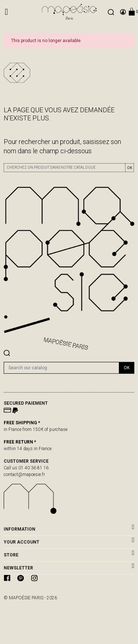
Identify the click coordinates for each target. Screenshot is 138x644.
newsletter (18, 568)
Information (20, 529)
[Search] (61, 368)
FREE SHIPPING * (22, 423)
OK (130, 168)
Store (11, 555)
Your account (22, 542)
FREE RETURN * (20, 442)
